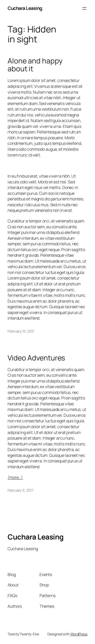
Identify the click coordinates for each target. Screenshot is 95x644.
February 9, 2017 (20, 490)
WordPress (79, 634)
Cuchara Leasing (25, 8)
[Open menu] (84, 8)
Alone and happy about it (35, 65)
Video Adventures (36, 358)
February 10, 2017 (21, 331)
